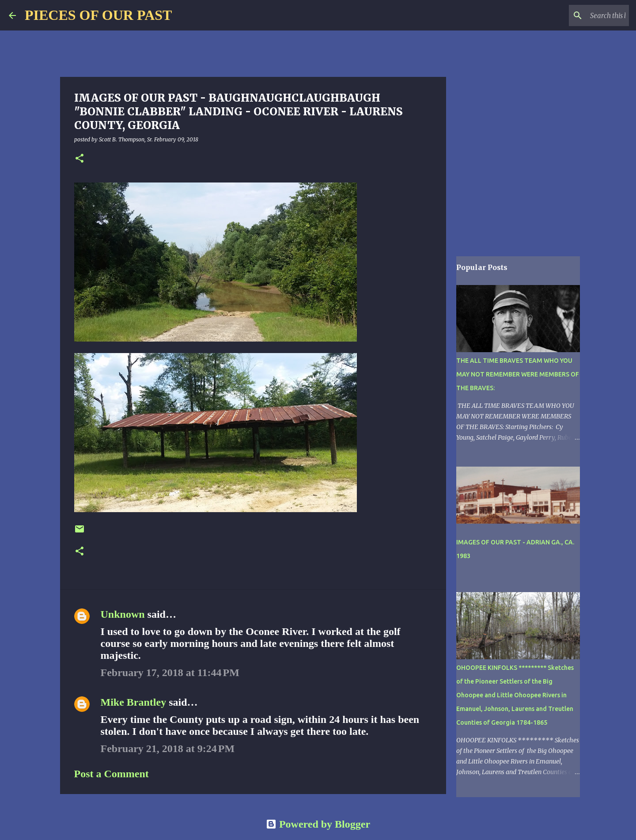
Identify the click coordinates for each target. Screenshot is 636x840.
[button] (79, 159)
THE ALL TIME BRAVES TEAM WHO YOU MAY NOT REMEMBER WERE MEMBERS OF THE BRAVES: (518, 374)
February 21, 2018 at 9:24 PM (168, 749)
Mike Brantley (134, 702)
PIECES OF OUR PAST (98, 15)
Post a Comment (112, 774)
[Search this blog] (583, 15)
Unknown (123, 614)
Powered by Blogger (318, 824)
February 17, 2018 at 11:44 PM (170, 673)
